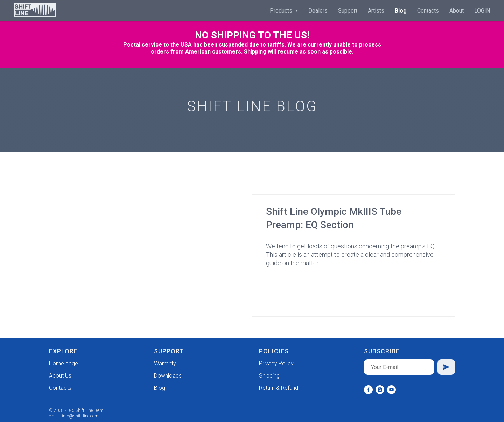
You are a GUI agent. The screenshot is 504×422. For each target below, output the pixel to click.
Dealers (318, 11)
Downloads (168, 376)
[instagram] (380, 390)
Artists (376, 11)
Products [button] (282, 11)
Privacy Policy (276, 363)
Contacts (428, 11)
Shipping (269, 376)
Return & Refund (279, 388)
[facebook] (368, 390)
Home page (64, 363)
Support (348, 11)
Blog (401, 11)
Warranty (165, 363)
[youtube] (391, 390)
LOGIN (482, 11)
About (457, 11)
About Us (60, 376)
